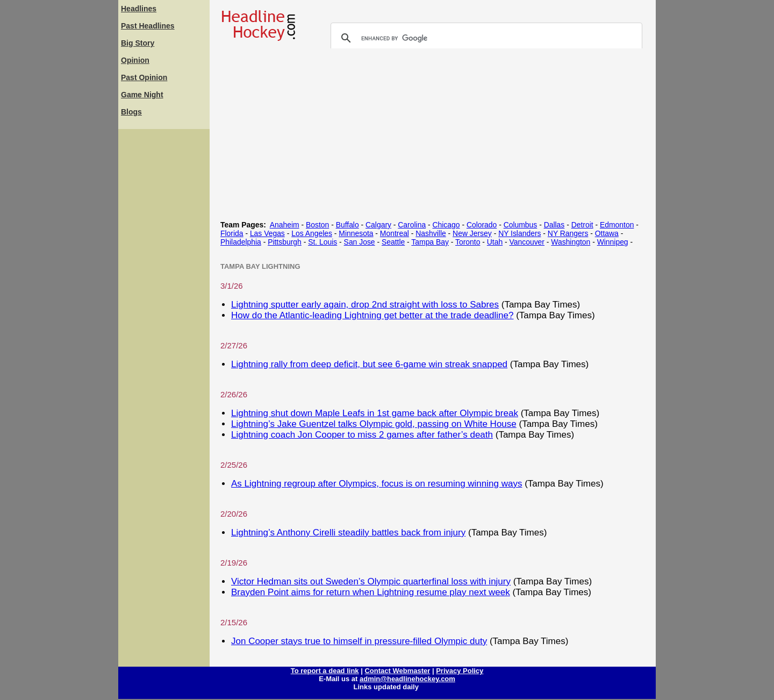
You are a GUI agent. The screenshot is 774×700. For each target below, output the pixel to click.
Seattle (393, 242)
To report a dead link (325, 671)
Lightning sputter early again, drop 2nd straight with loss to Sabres (365, 305)
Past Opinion (144, 77)
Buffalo (347, 225)
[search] (485, 38)
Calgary (378, 225)
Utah (495, 242)
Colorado (482, 225)
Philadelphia (241, 242)
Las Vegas (267, 233)
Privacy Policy (460, 671)
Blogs (131, 112)
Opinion (135, 60)
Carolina (412, 225)
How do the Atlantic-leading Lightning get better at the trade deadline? (372, 315)
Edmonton (617, 225)
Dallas (554, 225)
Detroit (582, 225)
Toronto (468, 242)
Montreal (395, 233)
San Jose (360, 242)
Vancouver (527, 242)
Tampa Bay (430, 242)
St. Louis (322, 242)
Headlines (139, 9)
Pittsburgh (285, 242)
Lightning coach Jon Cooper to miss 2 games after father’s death (362, 435)
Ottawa (607, 233)
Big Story (138, 43)
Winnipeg (613, 242)
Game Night (142, 95)
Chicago (446, 225)
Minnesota (356, 233)
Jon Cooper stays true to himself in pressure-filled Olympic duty (359, 641)
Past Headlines (148, 26)
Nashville (431, 233)
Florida (232, 233)
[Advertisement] (164, 293)
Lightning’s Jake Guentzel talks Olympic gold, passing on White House (374, 424)
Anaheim (285, 225)
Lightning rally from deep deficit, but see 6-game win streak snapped (369, 364)
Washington (571, 242)
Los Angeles (312, 233)
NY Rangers (568, 233)
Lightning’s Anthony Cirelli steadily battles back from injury (348, 533)
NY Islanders (519, 233)
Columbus (521, 225)
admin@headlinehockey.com (407, 679)
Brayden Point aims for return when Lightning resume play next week (371, 592)
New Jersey (472, 233)
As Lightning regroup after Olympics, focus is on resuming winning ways (377, 484)
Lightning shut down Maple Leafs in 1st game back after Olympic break (375, 413)
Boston (317, 225)
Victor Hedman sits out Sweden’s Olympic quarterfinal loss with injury (371, 581)
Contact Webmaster (397, 671)
